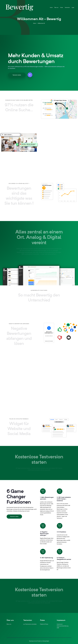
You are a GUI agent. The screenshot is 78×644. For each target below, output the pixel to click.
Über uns (56, 7)
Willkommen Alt (41, 23)
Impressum (60, 624)
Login (73, 7)
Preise (62, 7)
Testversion (67, 7)
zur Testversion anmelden (30, 624)
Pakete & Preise (44, 624)
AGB (58, 628)
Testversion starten (17, 75)
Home (51, 7)
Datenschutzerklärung (63, 626)
